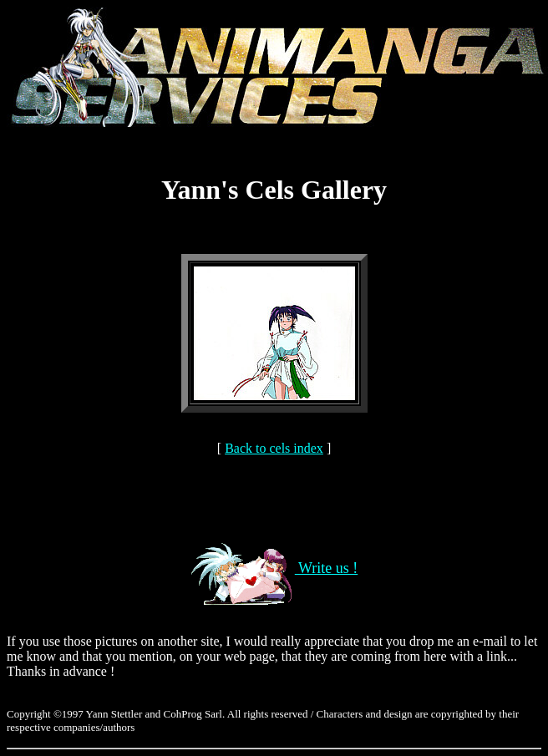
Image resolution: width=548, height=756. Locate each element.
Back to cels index (274, 448)
